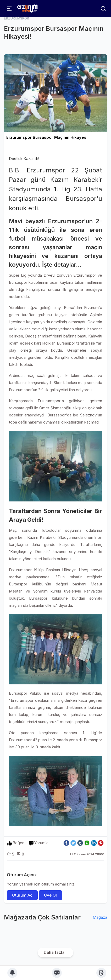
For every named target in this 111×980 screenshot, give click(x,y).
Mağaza (100, 917)
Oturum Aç (22, 895)
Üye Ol (50, 895)
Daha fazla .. (56, 952)
